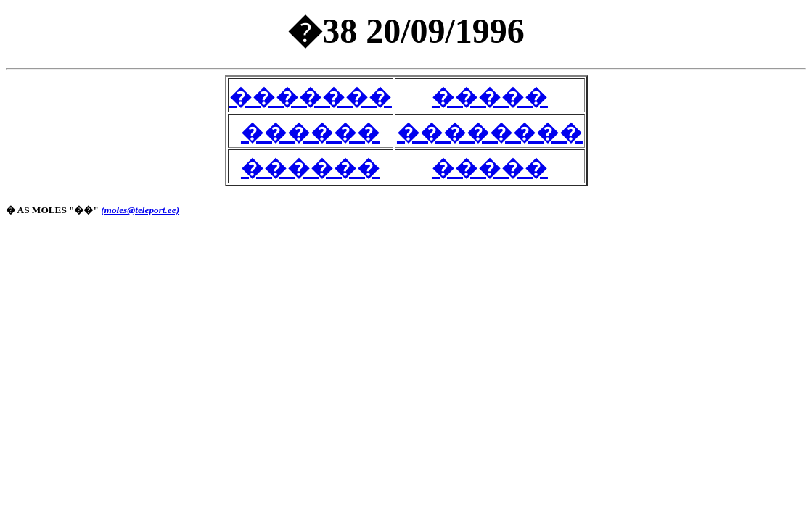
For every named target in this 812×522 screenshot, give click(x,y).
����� (490, 96)
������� (311, 96)
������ (311, 132)
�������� (490, 132)
